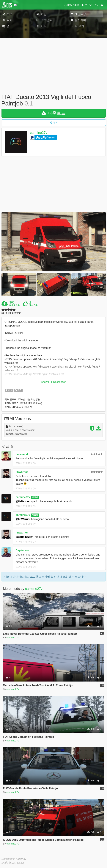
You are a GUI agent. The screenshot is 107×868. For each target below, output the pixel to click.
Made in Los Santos (13, 863)
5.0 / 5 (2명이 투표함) (11, 313)
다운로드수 (14, 305)
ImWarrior (22, 472)
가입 (47, 577)
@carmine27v (24, 537)
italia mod (22, 454)
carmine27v (39, 133)
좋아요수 (33, 305)
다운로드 (54, 113)
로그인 (34, 577)
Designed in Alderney (14, 859)
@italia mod (23, 501)
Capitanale (22, 550)
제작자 (35, 497)
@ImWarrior (23, 519)
